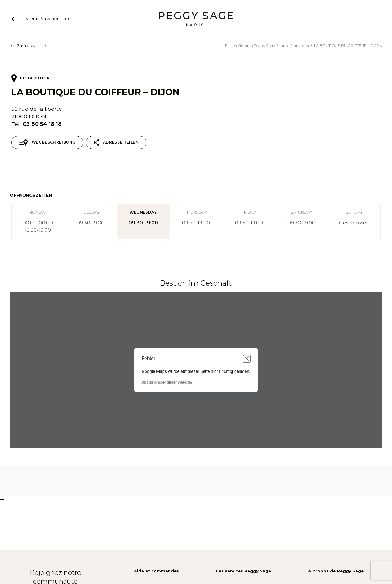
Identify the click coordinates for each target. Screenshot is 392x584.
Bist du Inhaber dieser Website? (167, 382)
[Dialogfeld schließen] (247, 359)
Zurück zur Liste (31, 45)
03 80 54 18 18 (42, 124)
